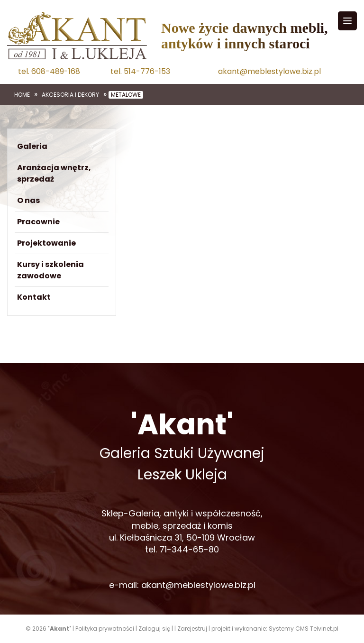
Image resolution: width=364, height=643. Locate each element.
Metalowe (126, 95)
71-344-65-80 (189, 549)
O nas (28, 200)
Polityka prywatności (105, 629)
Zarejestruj (192, 629)
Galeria (32, 146)
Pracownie (38, 222)
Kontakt (34, 297)
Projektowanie (46, 243)
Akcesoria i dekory (70, 95)
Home (22, 95)
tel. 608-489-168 (49, 72)
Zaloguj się (154, 629)
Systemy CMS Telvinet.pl (304, 629)
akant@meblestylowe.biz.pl (269, 72)
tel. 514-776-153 (140, 72)
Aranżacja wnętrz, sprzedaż (54, 173)
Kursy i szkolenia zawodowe (50, 270)
